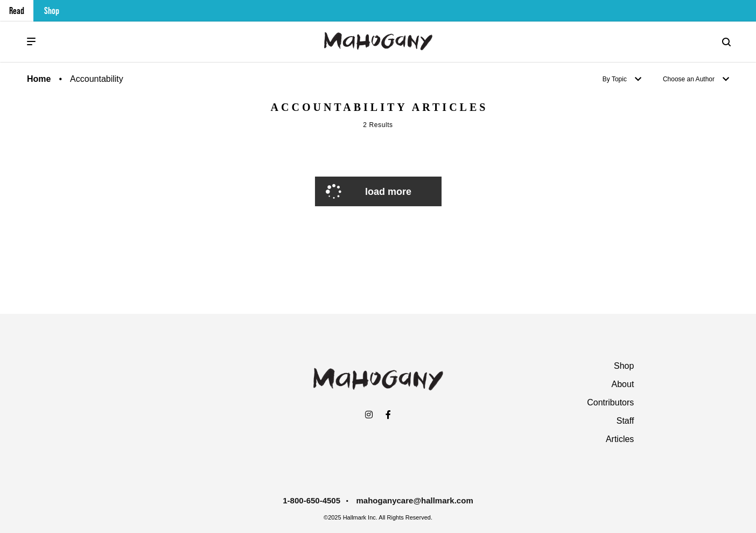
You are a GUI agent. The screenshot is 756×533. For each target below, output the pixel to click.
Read (17, 10)
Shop (52, 10)
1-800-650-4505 (311, 500)
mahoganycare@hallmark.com (415, 500)
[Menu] (31, 42)
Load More (388, 192)
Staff (625, 421)
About (623, 384)
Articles (620, 439)
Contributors (610, 402)
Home (39, 79)
